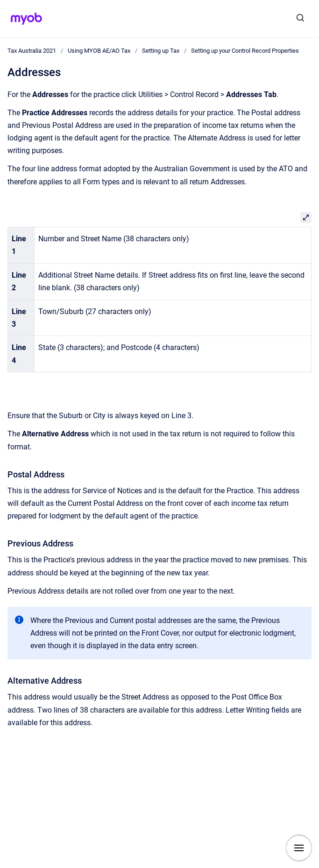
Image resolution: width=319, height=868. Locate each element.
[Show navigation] (299, 848)
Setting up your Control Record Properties (245, 51)
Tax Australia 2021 (32, 51)
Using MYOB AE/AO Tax (99, 51)
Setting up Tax (161, 51)
